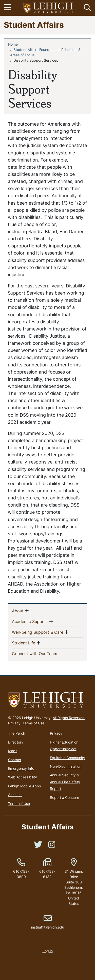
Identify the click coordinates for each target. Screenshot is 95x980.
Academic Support (30, 621)
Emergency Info (21, 768)
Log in (48, 951)
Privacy (14, 723)
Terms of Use (33, 723)
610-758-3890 (21, 874)
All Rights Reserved (69, 718)
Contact (15, 760)
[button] (86, 8)
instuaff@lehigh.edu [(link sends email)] (48, 922)
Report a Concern (64, 797)
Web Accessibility (23, 777)
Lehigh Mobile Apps (24, 786)
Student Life (24, 643)
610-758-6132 (47, 874)
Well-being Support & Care (38, 632)
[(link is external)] (38, 846)
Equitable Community (68, 758)
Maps (13, 751)
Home (13, 44)
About (18, 611)
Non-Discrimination (66, 766)
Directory (16, 742)
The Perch (17, 733)
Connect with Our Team (43, 653)
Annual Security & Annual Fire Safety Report (65, 782)
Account (15, 795)
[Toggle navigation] (8, 8)
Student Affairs (34, 25)
